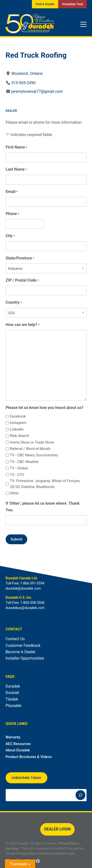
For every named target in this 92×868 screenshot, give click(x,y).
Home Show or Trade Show (32, 442)
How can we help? (23, 325)
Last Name (16, 170)
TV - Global (19, 468)
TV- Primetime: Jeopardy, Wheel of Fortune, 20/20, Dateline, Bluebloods (45, 484)
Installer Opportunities (25, 658)
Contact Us (15, 639)
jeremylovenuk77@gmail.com (37, 91)
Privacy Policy (69, 843)
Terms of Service (55, 853)
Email (12, 192)
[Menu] (83, 24)
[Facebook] (38, 861)
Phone (12, 214)
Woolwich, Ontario (27, 74)
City (10, 236)
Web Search (19, 436)
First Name (16, 147)
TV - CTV (17, 475)
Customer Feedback (23, 645)
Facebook (18, 416)
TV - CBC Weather (24, 462)
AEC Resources (18, 744)
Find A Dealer (45, 4)
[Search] (80, 795)
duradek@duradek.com (23, 588)
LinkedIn (16, 429)
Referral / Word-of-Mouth (30, 449)
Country (14, 303)
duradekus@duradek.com (25, 608)
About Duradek (18, 750)
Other (14, 493)
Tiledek (12, 699)
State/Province (20, 258)
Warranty (13, 737)
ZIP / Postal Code (22, 280)
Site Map (12, 848)
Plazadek (14, 706)
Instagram (18, 423)
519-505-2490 (23, 83)
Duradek (13, 686)
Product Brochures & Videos (29, 757)
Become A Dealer (21, 652)
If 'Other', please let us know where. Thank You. (43, 507)
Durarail (12, 693)
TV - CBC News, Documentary (34, 455)
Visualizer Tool (72, 4)
